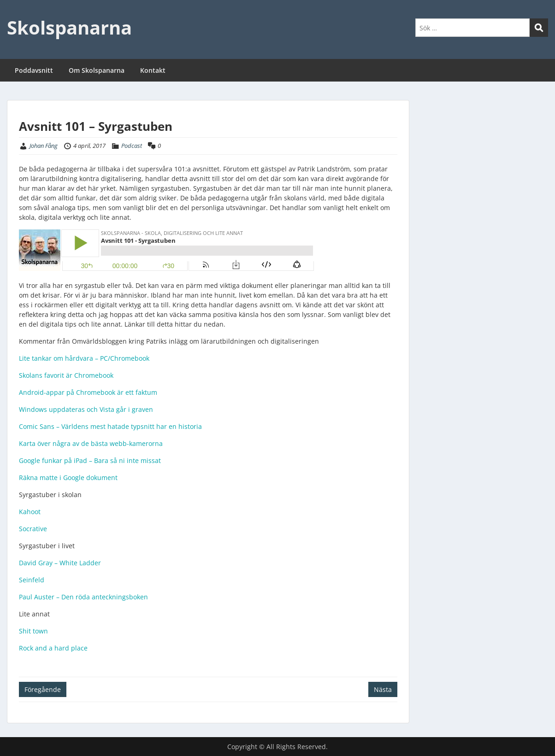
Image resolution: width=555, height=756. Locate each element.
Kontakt (153, 70)
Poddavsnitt (34, 70)
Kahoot (30, 512)
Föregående (43, 689)
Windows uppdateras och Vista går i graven (86, 409)
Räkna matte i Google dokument (68, 478)
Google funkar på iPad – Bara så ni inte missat (90, 460)
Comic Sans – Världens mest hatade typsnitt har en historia (110, 426)
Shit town (33, 631)
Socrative (33, 529)
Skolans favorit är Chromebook (66, 375)
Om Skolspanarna (97, 70)
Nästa (383, 689)
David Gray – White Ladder (60, 563)
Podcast (132, 146)
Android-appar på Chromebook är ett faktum (88, 392)
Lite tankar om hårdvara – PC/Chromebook (84, 358)
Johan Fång (44, 146)
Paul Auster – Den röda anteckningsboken (83, 597)
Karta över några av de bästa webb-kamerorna (92, 443)
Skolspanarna (69, 27)
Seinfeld (32, 580)
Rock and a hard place (53, 648)
